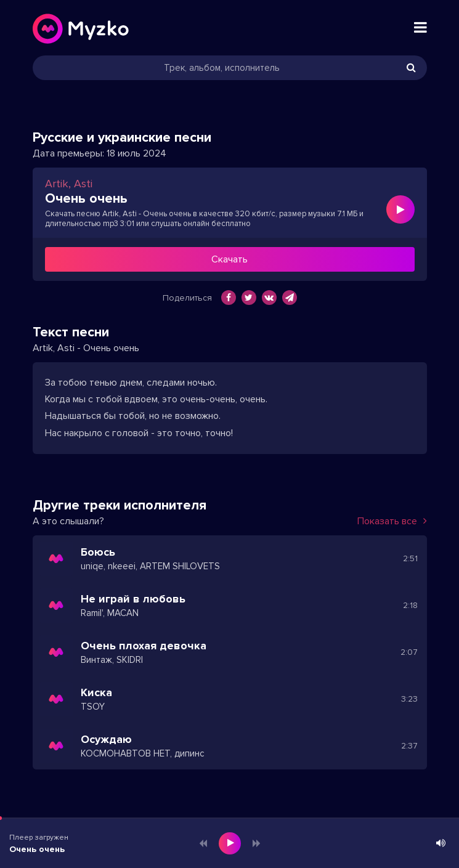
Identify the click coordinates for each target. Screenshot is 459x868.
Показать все (392, 521)
